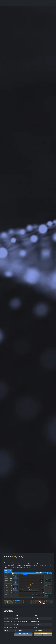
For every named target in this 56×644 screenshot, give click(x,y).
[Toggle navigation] (52, 3)
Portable (19, 635)
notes (16, 627)
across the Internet (11, 567)
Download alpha (43, 633)
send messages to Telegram (43, 566)
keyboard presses (9, 566)
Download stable (23, 633)
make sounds (32, 566)
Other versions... (28, 635)
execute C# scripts (27, 567)
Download (8, 570)
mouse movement (45, 564)
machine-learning (26, 562)
